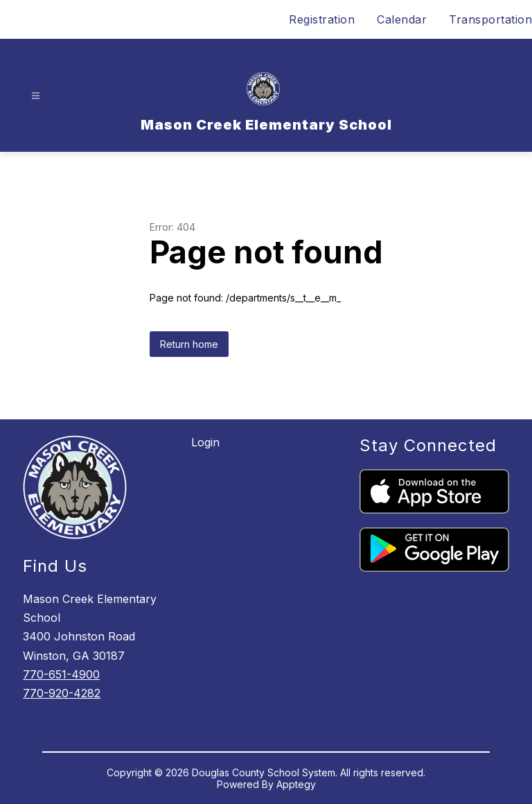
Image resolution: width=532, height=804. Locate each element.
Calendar (402, 19)
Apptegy (296, 784)
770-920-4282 (62, 693)
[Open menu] (36, 96)
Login (205, 442)
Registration (322, 19)
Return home (189, 344)
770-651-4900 (61, 674)
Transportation (490, 19)
